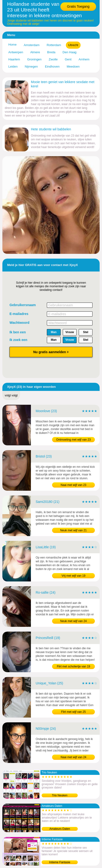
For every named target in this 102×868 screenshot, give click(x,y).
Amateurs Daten (60, 829)
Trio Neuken (60, 795)
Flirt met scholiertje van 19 (73, 666)
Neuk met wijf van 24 (73, 621)
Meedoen (73, 67)
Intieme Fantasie (60, 862)
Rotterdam (54, 45)
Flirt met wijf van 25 (73, 712)
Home (12, 45)
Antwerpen (16, 52)
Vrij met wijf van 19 (73, 576)
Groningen (34, 59)
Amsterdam (32, 45)
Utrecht (73, 45)
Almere (35, 52)
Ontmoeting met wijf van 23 (73, 440)
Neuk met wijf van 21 (73, 530)
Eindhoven (52, 67)
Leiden (13, 67)
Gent (68, 59)
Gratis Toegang (78, 6)
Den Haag (70, 52)
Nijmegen (31, 67)
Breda (51, 52)
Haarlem (14, 59)
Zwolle (53, 59)
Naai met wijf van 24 (73, 757)
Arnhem (84, 59)
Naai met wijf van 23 (73, 485)
